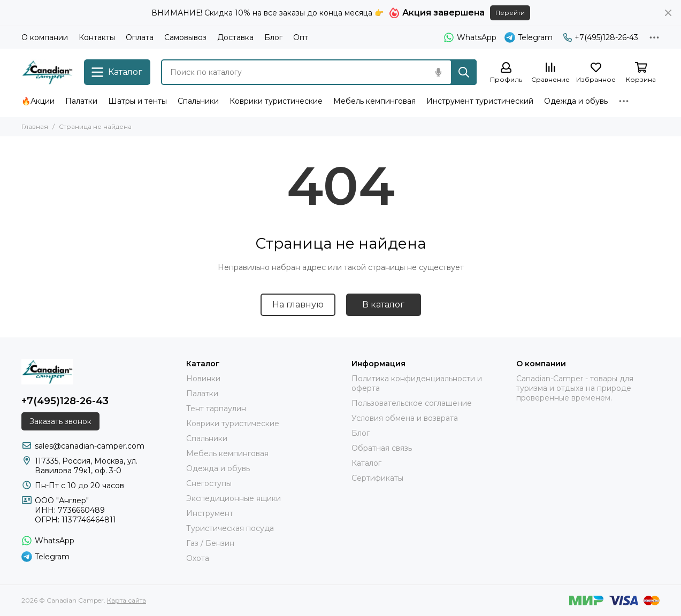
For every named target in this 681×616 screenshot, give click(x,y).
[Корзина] (641, 73)
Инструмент (210, 513)
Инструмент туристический (480, 101)
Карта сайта (127, 600)
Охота (198, 558)
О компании (45, 37)
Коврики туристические (276, 101)
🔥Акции (38, 101)
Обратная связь (382, 448)
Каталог (366, 463)
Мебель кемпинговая (374, 101)
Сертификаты (377, 478)
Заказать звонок (60, 421)
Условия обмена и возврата (405, 418)
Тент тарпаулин (216, 409)
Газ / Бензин (210, 543)
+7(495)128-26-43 (601, 37)
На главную (298, 305)
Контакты (97, 37)
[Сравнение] (550, 73)
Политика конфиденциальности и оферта (417, 383)
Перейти (510, 13)
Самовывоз (185, 37)
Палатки (81, 101)
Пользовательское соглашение (412, 403)
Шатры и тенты (137, 101)
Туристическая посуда (230, 528)
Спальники (198, 101)
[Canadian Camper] (47, 72)
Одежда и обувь (576, 101)
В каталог (383, 305)
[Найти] (464, 72)
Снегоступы (209, 483)
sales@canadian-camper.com (90, 446)
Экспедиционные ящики (234, 498)
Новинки (203, 379)
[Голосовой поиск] (438, 72)
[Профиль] (506, 73)
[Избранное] (596, 73)
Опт (301, 37)
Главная (35, 126)
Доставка (235, 37)
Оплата (140, 37)
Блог (273, 37)
